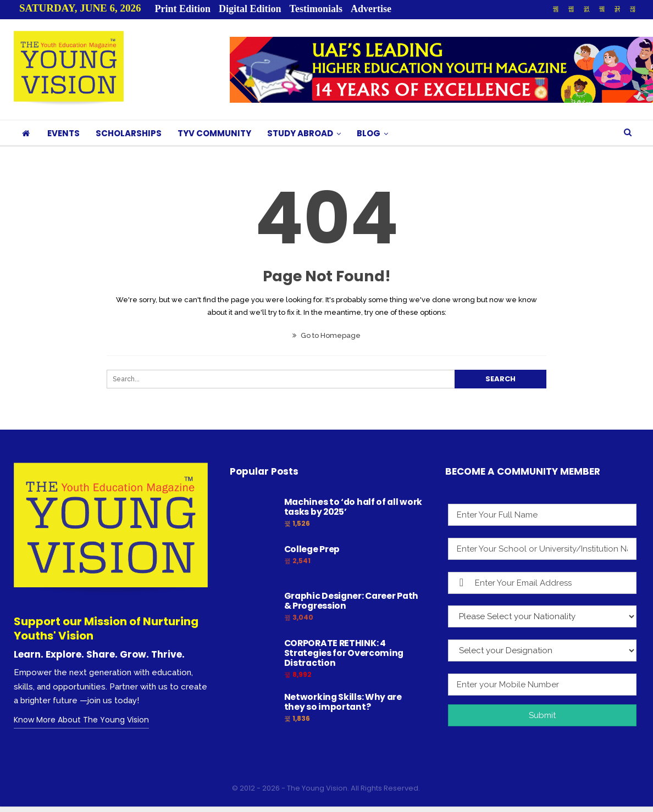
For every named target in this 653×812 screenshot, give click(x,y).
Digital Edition (250, 9)
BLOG (369, 133)
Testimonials (316, 9)
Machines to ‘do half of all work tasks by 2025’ (353, 507)
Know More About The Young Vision (81, 720)
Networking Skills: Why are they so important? (343, 702)
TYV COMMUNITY (214, 133)
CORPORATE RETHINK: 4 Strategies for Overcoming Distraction (344, 653)
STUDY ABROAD (300, 133)
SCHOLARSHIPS (129, 133)
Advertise (371, 9)
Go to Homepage (326, 335)
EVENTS (63, 133)
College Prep (312, 549)
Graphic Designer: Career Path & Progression (351, 601)
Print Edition (183, 9)
